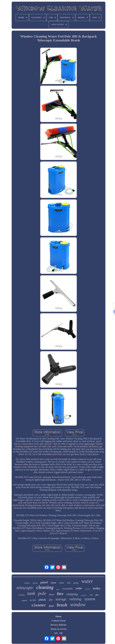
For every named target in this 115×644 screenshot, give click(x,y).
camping (72, 594)
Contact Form (59, 621)
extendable (68, 589)
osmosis (24, 600)
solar (79, 588)
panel (44, 582)
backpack (84, 595)
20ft (91, 595)
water (87, 581)
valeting (75, 599)
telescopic (25, 588)
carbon (27, 583)
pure (52, 606)
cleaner (39, 605)
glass (58, 589)
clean (53, 583)
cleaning (45, 587)
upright (33, 600)
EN (56, 633)
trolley (97, 588)
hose (51, 594)
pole (42, 593)
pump (76, 583)
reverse (87, 589)
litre (60, 594)
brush (62, 605)
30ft (69, 583)
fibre (97, 595)
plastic (43, 600)
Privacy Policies (59, 625)
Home (59, 616)
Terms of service (58, 629)
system (90, 599)
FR (61, 633)
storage (61, 599)
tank (31, 593)
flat (51, 600)
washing (21, 595)
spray (35, 583)
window (78, 605)
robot (62, 583)
